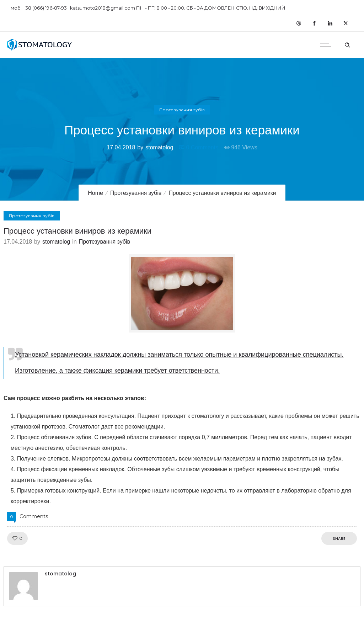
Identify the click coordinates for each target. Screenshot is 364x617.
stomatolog (159, 147)
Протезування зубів (136, 193)
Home (95, 193)
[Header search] (347, 44)
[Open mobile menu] (327, 45)
